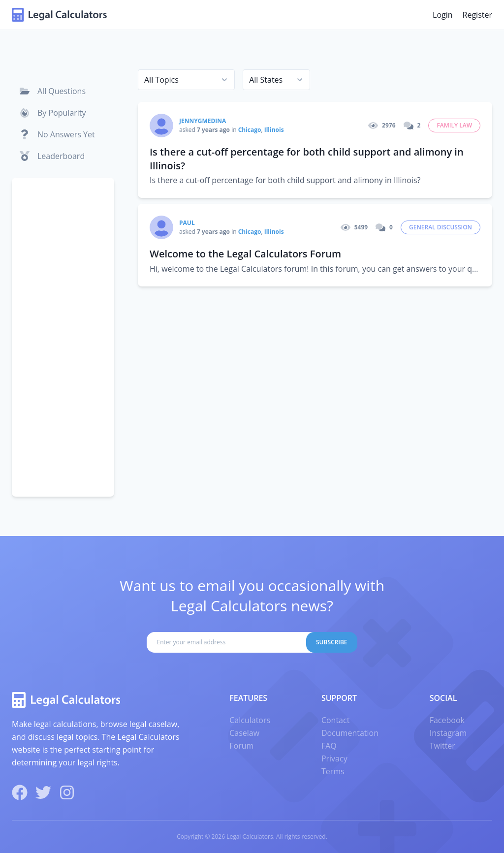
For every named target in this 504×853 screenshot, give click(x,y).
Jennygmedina (203, 121)
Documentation (350, 733)
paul (187, 223)
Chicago (250, 130)
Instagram (448, 733)
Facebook (447, 720)
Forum (241, 746)
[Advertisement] (63, 337)
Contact (335, 720)
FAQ (329, 746)
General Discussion (441, 227)
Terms (333, 771)
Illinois (274, 130)
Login (443, 15)
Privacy (334, 758)
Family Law (454, 125)
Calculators (250, 720)
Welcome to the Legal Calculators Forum (245, 254)
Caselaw (244, 733)
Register (477, 15)
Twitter (442, 746)
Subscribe (332, 642)
